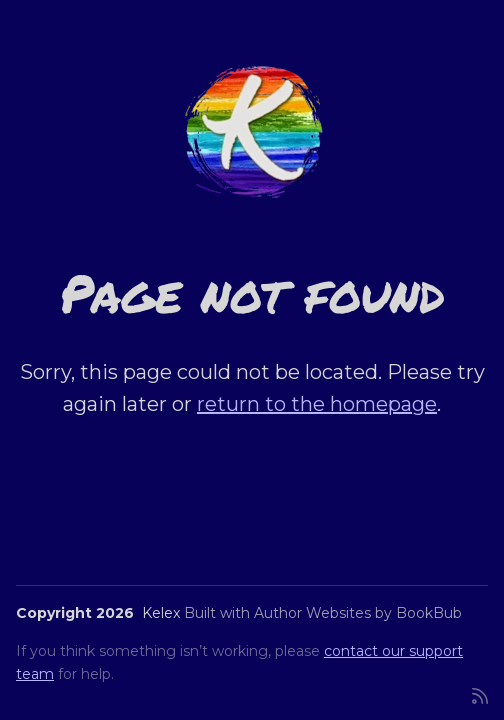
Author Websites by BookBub (358, 613)
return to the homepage (317, 404)
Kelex (161, 613)
